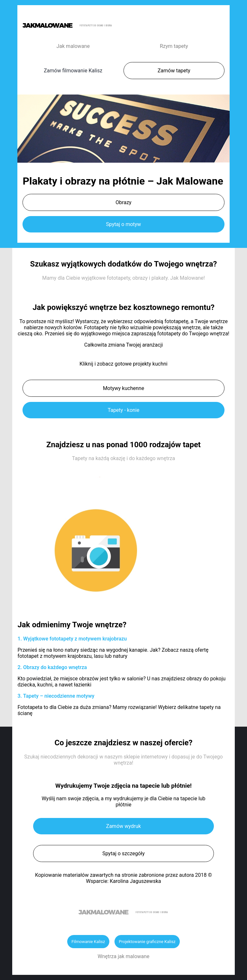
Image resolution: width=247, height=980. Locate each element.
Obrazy (123, 202)
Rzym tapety (174, 46)
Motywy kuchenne (123, 388)
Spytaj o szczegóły (123, 853)
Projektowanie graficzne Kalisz (147, 942)
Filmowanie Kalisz (88, 942)
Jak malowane (73, 46)
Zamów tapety (174, 71)
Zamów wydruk (123, 826)
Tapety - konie (123, 410)
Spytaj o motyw (124, 224)
